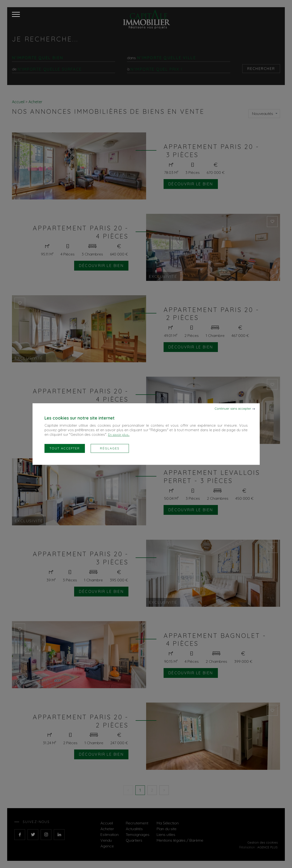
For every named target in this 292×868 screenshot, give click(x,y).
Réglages (110, 448)
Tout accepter (65, 448)
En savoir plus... (119, 435)
